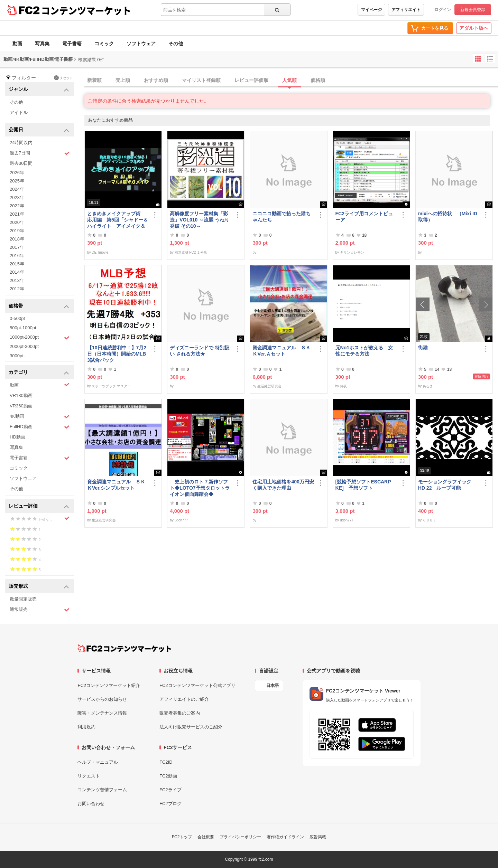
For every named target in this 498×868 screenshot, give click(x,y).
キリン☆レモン (352, 252)
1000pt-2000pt (40, 338)
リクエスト (89, 776)
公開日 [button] (39, 130)
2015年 (17, 264)
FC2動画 (168, 776)
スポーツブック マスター (111, 386)
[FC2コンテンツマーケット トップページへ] (124, 648)
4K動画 (40, 417)
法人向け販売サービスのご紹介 (191, 727)
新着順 (94, 80)
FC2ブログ (170, 804)
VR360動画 (21, 406)
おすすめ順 (156, 80)
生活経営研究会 (269, 386)
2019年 (17, 231)
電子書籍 (72, 44)
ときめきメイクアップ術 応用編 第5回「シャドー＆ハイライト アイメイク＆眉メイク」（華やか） (118, 220)
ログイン (443, 10)
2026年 (17, 173)
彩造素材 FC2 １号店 (191, 252)
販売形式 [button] (39, 587)
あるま (428, 386)
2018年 (17, 239)
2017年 (17, 247)
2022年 (17, 206)
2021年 (17, 214)
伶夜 (343, 386)
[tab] (291, 81)
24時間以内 (21, 143)
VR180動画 (21, 395)
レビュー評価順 (251, 80)
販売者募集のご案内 (180, 713)
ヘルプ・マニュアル (98, 762)
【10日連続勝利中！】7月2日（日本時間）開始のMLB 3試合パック (117, 354)
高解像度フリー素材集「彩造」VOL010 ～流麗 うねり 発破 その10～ (200, 220)
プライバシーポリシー (240, 837)
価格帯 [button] (39, 306)
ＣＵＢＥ (430, 520)
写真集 (42, 44)
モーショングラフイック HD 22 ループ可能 (448, 485)
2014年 (17, 272)
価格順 (318, 80)
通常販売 (40, 610)
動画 (17, 44)
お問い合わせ (91, 804)
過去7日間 (40, 153)
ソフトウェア (141, 44)
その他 (176, 44)
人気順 (289, 80)
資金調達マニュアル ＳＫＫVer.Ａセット (282, 351)
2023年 (17, 197)
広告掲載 (318, 837)
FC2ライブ (170, 790)
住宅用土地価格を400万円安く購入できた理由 (283, 485)
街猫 (423, 348)
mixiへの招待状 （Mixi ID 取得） (448, 217)
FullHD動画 (40, 427)
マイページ (371, 10)
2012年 (17, 289)
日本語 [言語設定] (273, 686)
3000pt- (17, 356)
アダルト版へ (474, 28)
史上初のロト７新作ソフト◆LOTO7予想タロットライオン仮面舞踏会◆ (200, 488)
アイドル (19, 112)
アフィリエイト (406, 10)
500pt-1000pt (23, 328)
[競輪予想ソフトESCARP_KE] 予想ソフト (365, 485)
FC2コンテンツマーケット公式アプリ (197, 685)
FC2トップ (182, 837)
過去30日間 (21, 163)
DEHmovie (100, 252)
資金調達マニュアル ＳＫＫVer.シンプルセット (116, 485)
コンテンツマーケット (86, 10)
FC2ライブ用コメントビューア (364, 217)
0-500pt (17, 318)
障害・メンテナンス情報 (102, 713)
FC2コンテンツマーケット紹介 (109, 685)
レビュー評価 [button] (39, 506)
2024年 (17, 189)
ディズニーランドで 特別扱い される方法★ (200, 351)
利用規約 (86, 727)
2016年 (17, 256)
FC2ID (166, 762)
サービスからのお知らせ (102, 699)
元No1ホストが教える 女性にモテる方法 (364, 351)
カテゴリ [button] (39, 373)
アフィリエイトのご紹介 (184, 699)
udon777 (181, 520)
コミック (104, 44)
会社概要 (206, 837)
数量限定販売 (23, 599)
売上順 (123, 80)
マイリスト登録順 (201, 80)
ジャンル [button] (39, 90)
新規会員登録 (473, 10)
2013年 (17, 280)
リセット (63, 78)
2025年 (17, 181)
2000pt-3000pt (24, 346)
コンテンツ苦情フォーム (102, 790)
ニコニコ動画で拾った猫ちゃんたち (282, 217)
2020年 (17, 222)
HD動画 (17, 437)
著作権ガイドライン (285, 837)
